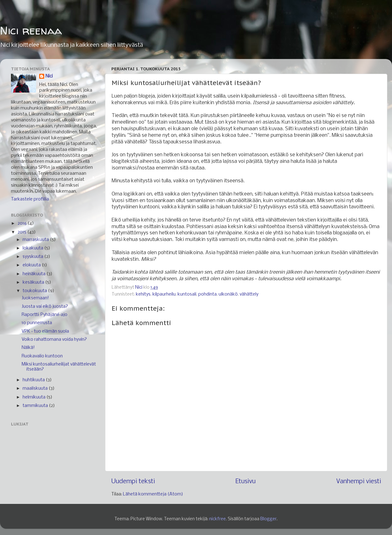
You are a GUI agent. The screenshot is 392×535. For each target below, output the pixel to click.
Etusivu (246, 481)
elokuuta (32, 265)
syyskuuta (33, 257)
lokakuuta (33, 248)
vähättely (249, 294)
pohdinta (207, 294)
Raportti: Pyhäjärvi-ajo (45, 315)
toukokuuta (35, 291)
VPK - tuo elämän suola (45, 332)
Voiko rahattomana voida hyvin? (54, 340)
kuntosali (187, 294)
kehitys (143, 294)
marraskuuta (36, 240)
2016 (23, 224)
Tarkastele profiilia (30, 199)
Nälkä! (28, 348)
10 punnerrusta (37, 323)
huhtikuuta (34, 380)
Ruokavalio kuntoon (42, 356)
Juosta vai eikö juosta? (45, 307)
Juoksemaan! (35, 298)
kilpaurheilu (164, 294)
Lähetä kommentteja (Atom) (153, 494)
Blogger (268, 519)
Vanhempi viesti (359, 481)
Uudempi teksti (133, 481)
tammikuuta (36, 406)
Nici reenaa (31, 30)
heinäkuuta (34, 274)
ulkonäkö (228, 294)
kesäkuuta (34, 283)
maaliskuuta (36, 389)
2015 (22, 232)
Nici (49, 76)
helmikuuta (34, 397)
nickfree (217, 519)
